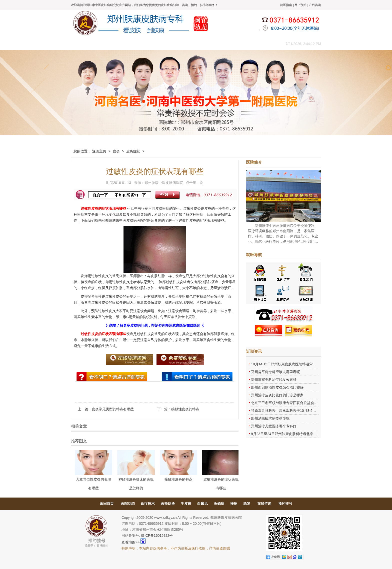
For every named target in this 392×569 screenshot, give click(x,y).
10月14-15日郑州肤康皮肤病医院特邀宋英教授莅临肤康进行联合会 (303, 364)
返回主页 (99, 151)
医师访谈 (168, 504)
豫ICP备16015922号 (157, 536)
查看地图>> (130, 542)
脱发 (247, 504)
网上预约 (300, 5)
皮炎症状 (133, 151)
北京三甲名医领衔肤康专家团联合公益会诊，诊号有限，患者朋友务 (303, 403)
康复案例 (217, 44)
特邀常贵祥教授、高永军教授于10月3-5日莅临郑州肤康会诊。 (299, 411)
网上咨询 (240, 44)
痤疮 (234, 504)
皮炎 (116, 151)
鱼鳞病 (219, 504)
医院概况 (105, 44)
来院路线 (262, 44)
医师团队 (127, 44)
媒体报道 (150, 44)
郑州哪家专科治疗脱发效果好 (274, 380)
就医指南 (286, 5)
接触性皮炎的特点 (185, 409)
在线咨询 (315, 5)
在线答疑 (195, 44)
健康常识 (172, 44)
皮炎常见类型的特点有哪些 (113, 409)
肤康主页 (82, 44)
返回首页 (107, 504)
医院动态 (128, 504)
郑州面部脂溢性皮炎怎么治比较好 (277, 387)
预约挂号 (285, 504)
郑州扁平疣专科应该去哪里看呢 (275, 372)
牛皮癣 (186, 504)
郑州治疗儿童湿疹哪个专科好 (274, 426)
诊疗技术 (148, 504)
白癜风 (202, 504)
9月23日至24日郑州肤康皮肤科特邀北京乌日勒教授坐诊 (294, 434)
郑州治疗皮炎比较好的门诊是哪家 (277, 395)
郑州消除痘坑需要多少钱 (270, 418)
